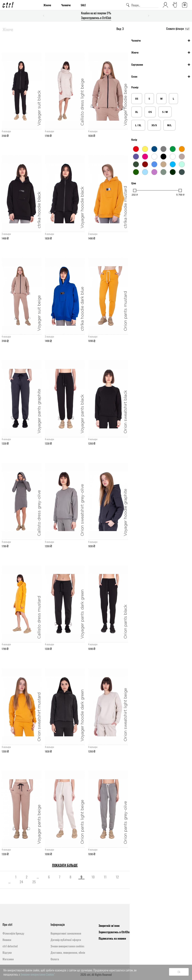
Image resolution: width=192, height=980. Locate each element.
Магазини (8, 959)
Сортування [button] (137, 65)
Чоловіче (66, 5)
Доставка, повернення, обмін (68, 953)
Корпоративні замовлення (66, 933)
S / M (165, 112)
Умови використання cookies (67, 946)
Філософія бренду (13, 933)
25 (34, 882)
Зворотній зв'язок (109, 926)
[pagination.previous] (6, 877)
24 (21, 882)
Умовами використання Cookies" (38, 974)
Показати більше (65, 865)
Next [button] (149, 16)
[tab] (161, 40)
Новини (7, 940)
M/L (169, 126)
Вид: (120, 29)
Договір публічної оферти (66, 940)
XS (137, 99)
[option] (96, 16)
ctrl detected (10, 946)
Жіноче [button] (135, 52)
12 (117, 877)
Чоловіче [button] (136, 40)
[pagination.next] (45, 882)
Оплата (55, 959)
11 (105, 877)
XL (137, 112)
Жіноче (47, 5)
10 (93, 877)
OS (150, 112)
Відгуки (7, 953)
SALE (83, 5)
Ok (179, 972)
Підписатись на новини (112, 938)
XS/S (154, 126)
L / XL (138, 126)
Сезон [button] (134, 76)
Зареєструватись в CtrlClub (96, 18)
